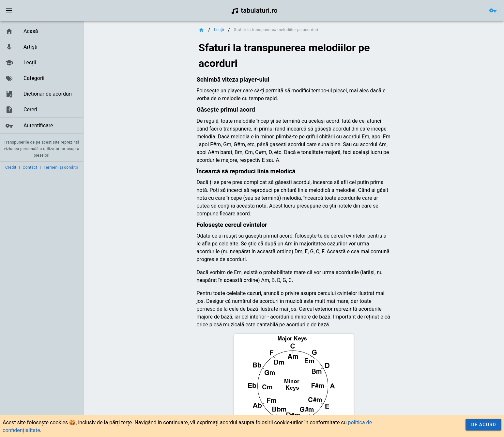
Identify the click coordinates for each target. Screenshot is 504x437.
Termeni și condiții (61, 167)
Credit (11, 167)
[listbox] (42, 79)
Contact (30, 167)
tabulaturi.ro (254, 10)
